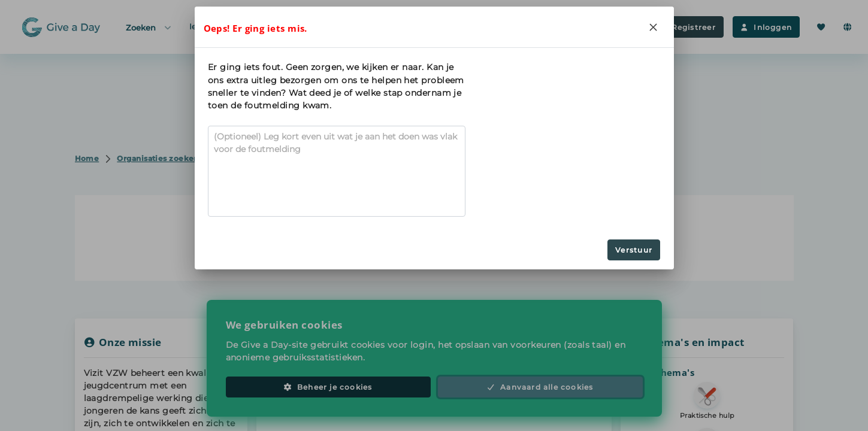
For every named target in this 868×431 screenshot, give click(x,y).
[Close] (654, 27)
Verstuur (634, 250)
